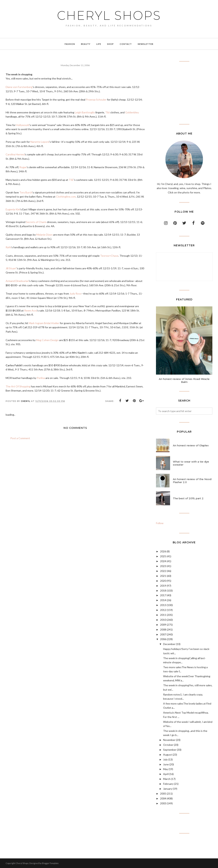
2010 (163, 620)
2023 (163, 566)
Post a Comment (20, 438)
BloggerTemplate (50, 863)
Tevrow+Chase (109, 256)
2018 (163, 590)
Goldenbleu (132, 112)
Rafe (8, 247)
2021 (163, 576)
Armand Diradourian (17, 281)
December (169, 644)
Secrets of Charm (36, 222)
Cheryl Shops (109, 15)
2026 (163, 551)
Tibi (107, 112)
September (170, 750)
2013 (163, 605)
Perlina (41, 378)
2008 (163, 629)
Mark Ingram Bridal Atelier (44, 323)
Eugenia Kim (13, 209)
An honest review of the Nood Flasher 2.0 (192, 481)
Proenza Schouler (96, 100)
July (165, 759)
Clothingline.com (66, 197)
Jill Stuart (11, 268)
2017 (163, 595)
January (168, 789)
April (166, 774)
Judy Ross (75, 294)
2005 (163, 794)
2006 (163, 639)
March (167, 779)
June (166, 764)
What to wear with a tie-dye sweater (191, 463)
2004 (163, 798)
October (168, 745)
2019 (163, 586)
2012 (163, 610)
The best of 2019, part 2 (188, 498)
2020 (163, 581)
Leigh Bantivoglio (85, 112)
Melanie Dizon (44, 235)
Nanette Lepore (40, 142)
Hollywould (23, 125)
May (166, 769)
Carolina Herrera (15, 154)
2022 (163, 571)
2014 (163, 600)
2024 (163, 561)
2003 (163, 803)
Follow (160, 523)
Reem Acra (31, 310)
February (168, 784)
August (168, 755)
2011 (163, 615)
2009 (163, 625)
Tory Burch (26, 192)
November (169, 740)
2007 (163, 634)
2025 (163, 556)
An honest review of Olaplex (191, 445)
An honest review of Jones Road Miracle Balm (184, 380)
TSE (71, 180)
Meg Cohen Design (47, 340)
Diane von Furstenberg (19, 87)
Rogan (23, 167)
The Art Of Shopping (18, 386)
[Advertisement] (184, 93)
